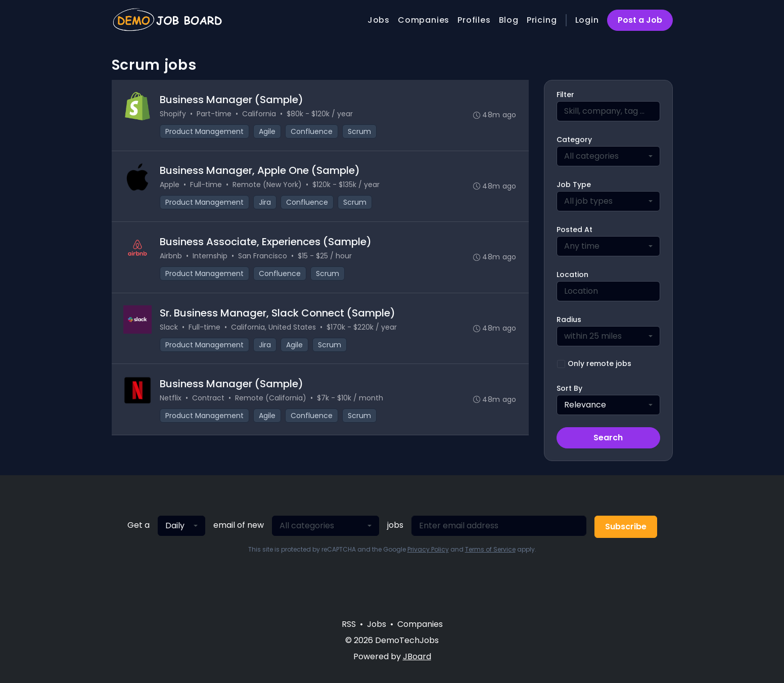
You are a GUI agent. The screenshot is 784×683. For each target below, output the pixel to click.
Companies (424, 20)
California (260, 114)
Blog (509, 20)
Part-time (215, 114)
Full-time (206, 185)
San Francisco (263, 256)
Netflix (171, 399)
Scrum (360, 131)
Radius (569, 320)
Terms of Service (490, 549)
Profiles (474, 20)
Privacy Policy (428, 549)
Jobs (379, 20)
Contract (209, 399)
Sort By (569, 388)
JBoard (417, 656)
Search (608, 438)
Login (587, 20)
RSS (349, 624)
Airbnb (171, 256)
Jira (265, 203)
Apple (170, 185)
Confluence (312, 131)
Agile (268, 131)
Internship (211, 256)
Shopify (173, 114)
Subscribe (626, 527)
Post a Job (640, 20)
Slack (169, 328)
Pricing (542, 20)
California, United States (274, 328)
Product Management (205, 131)
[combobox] (608, 156)
